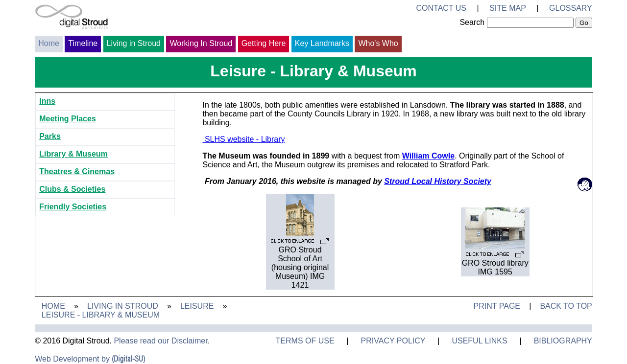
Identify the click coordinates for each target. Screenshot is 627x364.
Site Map (508, 8)
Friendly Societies (73, 207)
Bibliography (563, 341)
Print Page (497, 306)
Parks (50, 136)
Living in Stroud (134, 43)
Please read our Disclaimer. (162, 341)
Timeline (83, 43)
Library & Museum (73, 154)
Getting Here (264, 43)
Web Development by (90, 359)
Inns (47, 101)
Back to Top (566, 306)
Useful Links (479, 341)
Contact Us (441, 8)
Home (49, 43)
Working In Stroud (201, 43)
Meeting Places (68, 119)
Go (584, 23)
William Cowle (428, 156)
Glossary (571, 8)
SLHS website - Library (243, 139)
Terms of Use (305, 341)
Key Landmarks (322, 43)
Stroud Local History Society (438, 181)
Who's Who (378, 43)
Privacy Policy (393, 341)
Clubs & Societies (72, 189)
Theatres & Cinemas (77, 171)
